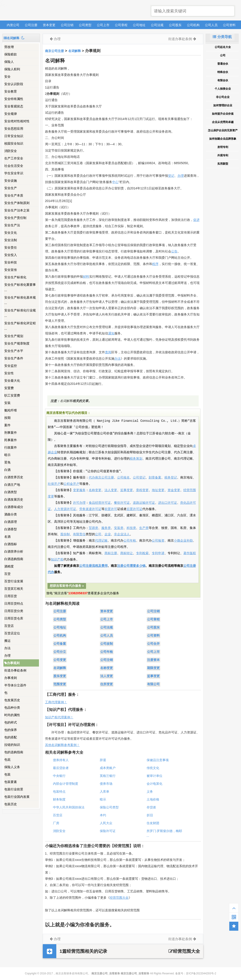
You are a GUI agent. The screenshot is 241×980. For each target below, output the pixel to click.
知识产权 (57, 560)
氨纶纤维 (11, 410)
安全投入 (11, 255)
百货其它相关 (14, 589)
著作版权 (190, 553)
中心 (115, 182)
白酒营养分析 (14, 551)
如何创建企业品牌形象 (223, 139)
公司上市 (103, 25)
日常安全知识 (14, 136)
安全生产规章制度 (17, 343)
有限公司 (153, 684)
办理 (7, 656)
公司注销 (67, 25)
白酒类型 (11, 492)
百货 (7, 574)
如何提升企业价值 (223, 114)
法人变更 (111, 490)
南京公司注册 (55, 51)
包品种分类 (12, 708)
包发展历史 (12, 700)
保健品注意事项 (158, 760)
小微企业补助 (183, 541)
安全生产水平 (14, 351)
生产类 (144, 528)
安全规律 (11, 114)
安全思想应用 (14, 129)
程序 (155, 264)
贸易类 (93, 528)
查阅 (108, 352)
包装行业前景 (14, 789)
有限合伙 (223, 80)
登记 (171, 176)
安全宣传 (11, 270)
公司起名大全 (223, 47)
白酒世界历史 (14, 477)
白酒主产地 (12, 485)
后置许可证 (134, 509)
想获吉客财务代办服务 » (67, 586)
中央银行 (59, 776)
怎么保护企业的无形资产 (223, 130)
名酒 (7, 537)
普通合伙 (223, 64)
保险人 (9, 62)
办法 (7, 648)
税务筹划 (136, 459)
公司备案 (60, 644)
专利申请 (158, 553)
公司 (98, 534)
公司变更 (60, 660)
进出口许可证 (168, 503)
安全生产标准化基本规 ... (20, 300)
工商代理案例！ (56, 702)
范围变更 (60, 684)
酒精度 (9, 566)
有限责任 (79, 534)
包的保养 (11, 730)
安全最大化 (12, 381)
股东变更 (60, 676)
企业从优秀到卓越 (223, 122)
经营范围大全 (119, 898)
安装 (7, 403)
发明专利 (223, 147)
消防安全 (11, 151)
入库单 (105, 792)
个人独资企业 (223, 89)
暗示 (7, 455)
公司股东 (175, 25)
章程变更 (142, 490)
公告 (174, 251)
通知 (111, 333)
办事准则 (11, 678)
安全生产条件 (14, 358)
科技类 (131, 528)
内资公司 (13, 25)
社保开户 (54, 484)
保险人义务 (12, 767)
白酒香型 (11, 529)
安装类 (119, 528)
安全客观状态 (14, 106)
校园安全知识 (14, 143)
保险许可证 (108, 831)
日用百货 (11, 596)
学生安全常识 (14, 173)
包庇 (7, 760)
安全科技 (11, 262)
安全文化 (11, 233)
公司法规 (157, 25)
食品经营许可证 (100, 503)
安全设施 (11, 181)
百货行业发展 (14, 581)
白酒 (7, 470)
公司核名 (123, 478)
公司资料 (229, 25)
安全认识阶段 (14, 84)
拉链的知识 (12, 745)
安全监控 (11, 366)
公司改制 (107, 644)
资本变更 (49, 25)
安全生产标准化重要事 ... (20, 287)
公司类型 (85, 25)
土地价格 (153, 799)
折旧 (150, 815)
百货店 (9, 626)
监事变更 (127, 490)
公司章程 (121, 25)
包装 (7, 774)
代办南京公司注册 (101, 478)
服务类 (106, 528)
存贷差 (151, 807)
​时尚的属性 (12, 715)
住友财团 (153, 823)
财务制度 (59, 799)
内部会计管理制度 (66, 784)
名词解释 (75, 51)
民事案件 (11, 440)
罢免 (7, 462)
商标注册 (111, 553)
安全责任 (11, 247)
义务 (150, 792)
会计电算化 (155, 784)
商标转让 (127, 553)
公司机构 (193, 25)
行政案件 (11, 447)
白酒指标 (11, 544)
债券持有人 (61, 760)
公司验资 (158, 541)
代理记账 (101, 541)
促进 (196, 220)
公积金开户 (71, 484)
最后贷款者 (61, 768)
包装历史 (11, 804)
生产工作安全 (14, 158)
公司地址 (139, 25)
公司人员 (211, 25)
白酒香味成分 (14, 507)
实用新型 (223, 164)
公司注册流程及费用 (93, 566)
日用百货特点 (14, 603)
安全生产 (11, 188)
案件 (7, 425)
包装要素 (11, 782)
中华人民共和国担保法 (69, 807)
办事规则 (12, 663)
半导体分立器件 (15, 685)
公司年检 (130, 541)
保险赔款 (11, 54)
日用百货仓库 (14, 618)
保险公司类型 (109, 807)
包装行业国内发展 (17, 797)
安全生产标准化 (15, 277)
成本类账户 (108, 768)
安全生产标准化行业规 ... (20, 313)
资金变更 (174, 490)
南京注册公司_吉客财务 (36, 10)
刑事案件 (11, 433)
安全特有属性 (14, 99)
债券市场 (106, 784)
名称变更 (95, 490)
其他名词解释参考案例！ (62, 745)
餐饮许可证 (122, 503)
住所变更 (107, 684)
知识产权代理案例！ (59, 717)
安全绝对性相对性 (17, 121)
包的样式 (11, 722)
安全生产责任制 (15, 218)
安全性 (9, 373)
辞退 (103, 760)
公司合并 (153, 644)
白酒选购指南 (14, 559)
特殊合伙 (223, 72)
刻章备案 (155, 478)
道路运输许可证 (144, 503)
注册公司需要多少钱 (131, 566)
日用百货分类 (14, 611)
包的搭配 (11, 737)
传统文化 (153, 768)
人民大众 (106, 823)
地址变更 (158, 490)
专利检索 (142, 553)
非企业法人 (122, 534)
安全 (7, 77)
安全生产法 (12, 225)
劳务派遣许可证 (90, 509)
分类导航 (222, 37)
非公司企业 (223, 97)
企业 (108, 534)
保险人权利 (12, 69)
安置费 (9, 388)
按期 (7, 418)
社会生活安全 (14, 166)
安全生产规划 (14, 336)
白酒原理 (11, 522)
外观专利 (223, 155)
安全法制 (11, 240)
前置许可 (111, 509)
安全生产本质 (14, 195)
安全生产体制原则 (17, 203)
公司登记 (139, 478)
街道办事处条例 (15, 670)
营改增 (9, 47)
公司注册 (31, 25)
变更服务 (79, 490)
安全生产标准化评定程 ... (20, 326)
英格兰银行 (108, 776)
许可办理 (79, 503)
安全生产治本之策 (17, 210)
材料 (86, 277)
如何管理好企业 (223, 105)
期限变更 (153, 668)
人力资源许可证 (65, 509)
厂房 (56, 823)
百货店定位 (12, 633)
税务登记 (171, 478)
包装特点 (59, 792)
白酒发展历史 (14, 499)
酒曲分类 (11, 514)
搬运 (7, 641)
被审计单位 (155, 776)
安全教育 (11, 91)
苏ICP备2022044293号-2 (201, 973)
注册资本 (153, 660)
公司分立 (60, 652)
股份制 (65, 534)
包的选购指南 (14, 752)
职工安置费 (12, 395)
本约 (103, 815)
